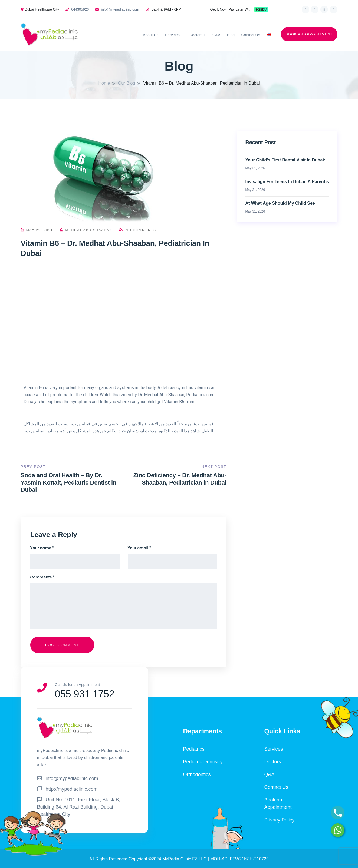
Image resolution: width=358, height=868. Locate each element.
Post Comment (62, 645)
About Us (151, 35)
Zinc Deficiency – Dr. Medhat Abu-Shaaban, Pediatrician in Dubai (180, 479)
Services (172, 35)
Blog (231, 35)
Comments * (43, 577)
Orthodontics (197, 774)
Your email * (139, 548)
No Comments (138, 230)
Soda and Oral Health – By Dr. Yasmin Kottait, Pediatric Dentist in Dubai (69, 482)
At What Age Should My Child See (280, 203)
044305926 (80, 9)
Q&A (216, 35)
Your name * (42, 548)
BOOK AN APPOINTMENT (309, 34)
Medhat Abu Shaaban (87, 230)
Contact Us (250, 35)
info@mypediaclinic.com (120, 9)
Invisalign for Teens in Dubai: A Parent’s (287, 182)
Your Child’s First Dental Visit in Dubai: (285, 160)
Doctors (196, 35)
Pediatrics (194, 749)
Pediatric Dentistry (203, 762)
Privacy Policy (280, 820)
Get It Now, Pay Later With (231, 9)
